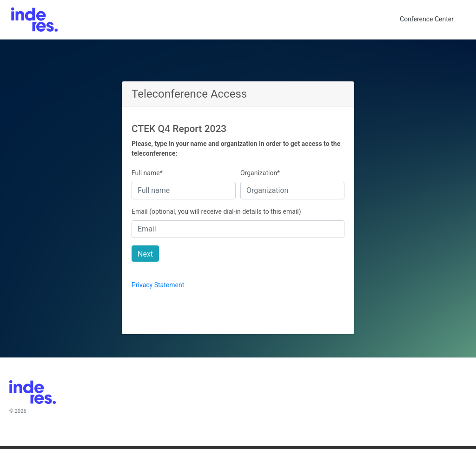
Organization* (260, 173)
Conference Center (427, 19)
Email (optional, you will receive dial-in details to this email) (216, 211)
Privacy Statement (158, 285)
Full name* (147, 173)
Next (145, 254)
